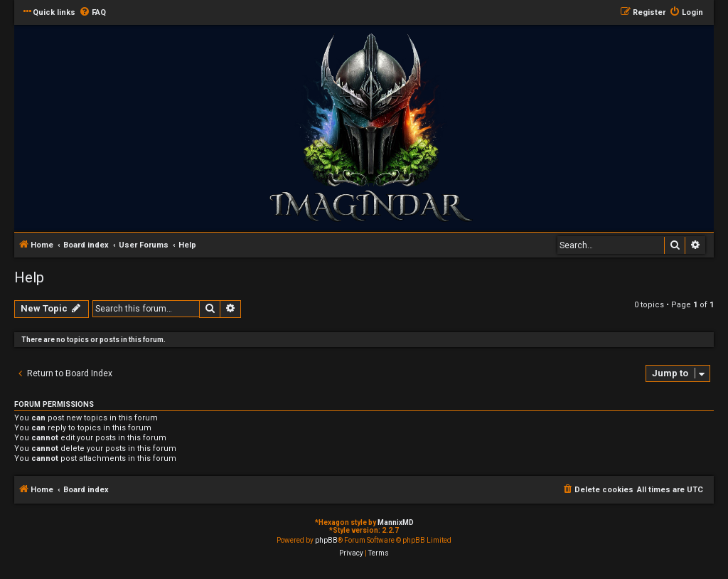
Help (29, 277)
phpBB (326, 540)
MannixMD (396, 522)
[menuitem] (92, 13)
